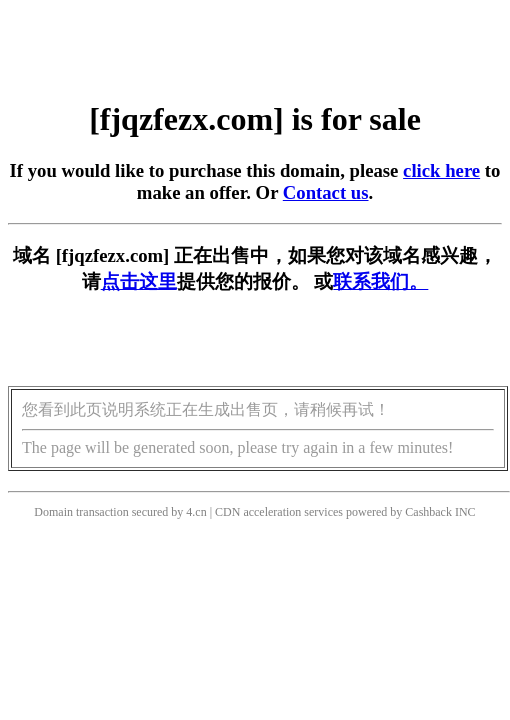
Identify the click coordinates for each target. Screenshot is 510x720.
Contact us (326, 192)
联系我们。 (380, 281)
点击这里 (139, 281)
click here (441, 170)
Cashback (428, 512)
